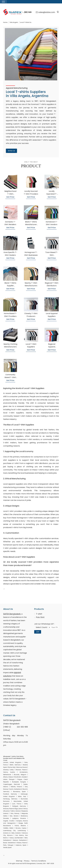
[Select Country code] (42, 627)
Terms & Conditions (39, 861)
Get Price (10, 197)
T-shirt (39, 614)
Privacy (27, 861)
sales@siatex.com (45, 12)
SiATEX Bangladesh (12, 614)
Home (5, 22)
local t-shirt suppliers (20, 410)
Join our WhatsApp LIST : (44, 624)
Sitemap (19, 861)
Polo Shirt (40, 617)
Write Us (11, 151)
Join (38, 632)
